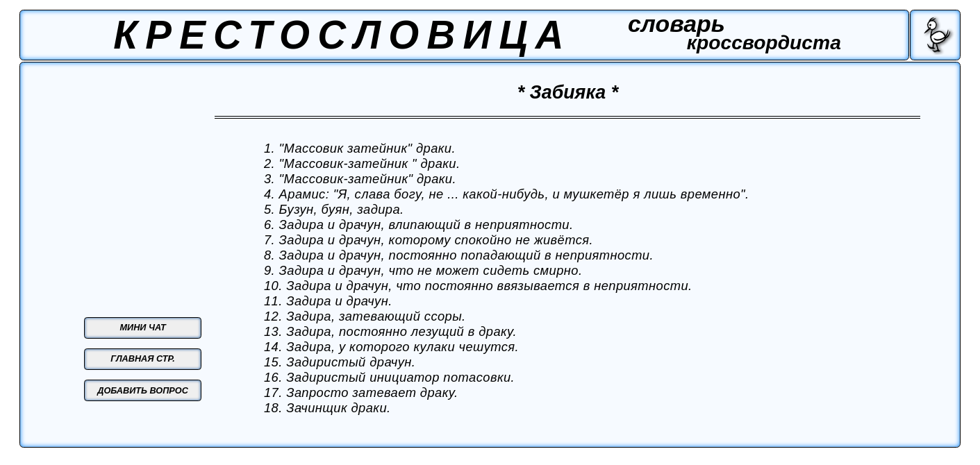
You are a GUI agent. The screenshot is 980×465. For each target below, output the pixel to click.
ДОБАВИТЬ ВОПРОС (143, 391)
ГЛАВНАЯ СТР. (143, 359)
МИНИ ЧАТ (143, 328)
